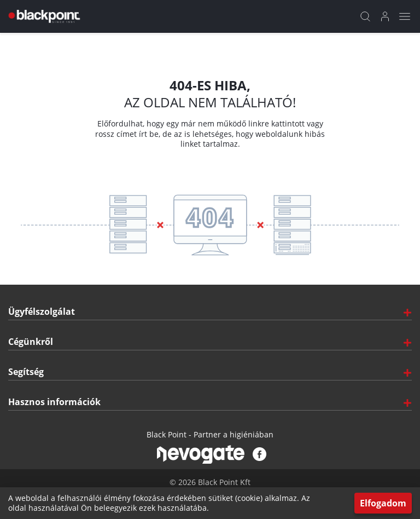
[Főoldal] (43, 16)
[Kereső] (365, 16)
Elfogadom (383, 503)
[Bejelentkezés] (385, 16)
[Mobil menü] (405, 16)
